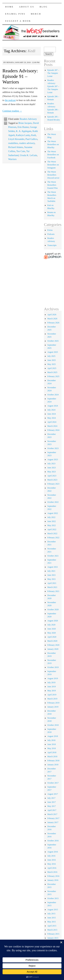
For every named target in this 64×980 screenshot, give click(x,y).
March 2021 (52, 587)
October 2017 (53, 783)
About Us (27, 7)
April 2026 (52, 315)
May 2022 (51, 525)
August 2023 (53, 460)
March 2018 (52, 756)
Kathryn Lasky (23, 135)
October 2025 (53, 341)
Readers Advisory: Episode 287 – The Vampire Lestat (53, 86)
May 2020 (51, 633)
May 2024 (51, 418)
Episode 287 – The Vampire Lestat (53, 73)
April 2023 (52, 476)
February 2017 (53, 818)
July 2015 (51, 914)
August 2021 (53, 567)
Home (9, 7)
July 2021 (51, 571)
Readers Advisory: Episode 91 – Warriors (20, 76)
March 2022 (52, 534)
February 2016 (53, 876)
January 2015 (53, 938)
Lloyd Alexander (16, 139)
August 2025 (53, 352)
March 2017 (52, 814)
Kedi (34, 135)
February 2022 (53, 538)
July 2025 (51, 356)
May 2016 (51, 864)
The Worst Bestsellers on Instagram (53, 165)
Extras (50, 230)
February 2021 (53, 591)
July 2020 (51, 625)
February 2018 (53, 761)
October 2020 (53, 610)
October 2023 (53, 448)
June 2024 (51, 414)
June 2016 (51, 860)
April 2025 (52, 368)
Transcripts (52, 245)
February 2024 (53, 430)
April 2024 (52, 422)
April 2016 (52, 868)
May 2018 (51, 748)
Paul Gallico (31, 139)
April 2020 (52, 637)
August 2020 (53, 621)
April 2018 (52, 752)
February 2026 (53, 323)
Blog (44, 7)
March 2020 (52, 641)
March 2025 (52, 372)
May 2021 (51, 579)
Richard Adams (16, 147)
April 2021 (52, 583)
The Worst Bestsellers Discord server (53, 175)
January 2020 (53, 649)
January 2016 (53, 880)
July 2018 (51, 740)
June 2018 (51, 744)
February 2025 (53, 376)
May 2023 (51, 472)
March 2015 (52, 930)
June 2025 (51, 360)
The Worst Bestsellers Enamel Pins (52, 185)
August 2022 (53, 513)
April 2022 (52, 529)
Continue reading (12, 111)
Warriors (12, 159)
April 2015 (52, 926)
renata (10, 62)
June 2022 (51, 521)
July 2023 (51, 464)
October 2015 (53, 898)
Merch (36, 14)
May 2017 (51, 806)
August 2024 (53, 406)
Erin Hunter (23, 127)
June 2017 (51, 802)
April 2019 (52, 695)
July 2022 (51, 517)
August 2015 (53, 910)
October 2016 (53, 841)
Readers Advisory (28, 119)
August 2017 (53, 794)
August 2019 (53, 678)
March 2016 (52, 872)
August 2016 (53, 852)
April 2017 (52, 810)
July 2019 (51, 683)
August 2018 (53, 736)
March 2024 (52, 426)
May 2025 (51, 364)
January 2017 (53, 822)
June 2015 (51, 918)
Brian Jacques (25, 123)
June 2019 (51, 687)
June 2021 (51, 575)
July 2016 (51, 856)
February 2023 (53, 484)
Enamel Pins (15, 14)
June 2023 (51, 468)
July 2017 (51, 798)
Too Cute (21, 151)
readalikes (13, 143)
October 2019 (53, 667)
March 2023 (52, 480)
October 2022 (53, 502)
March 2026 (52, 319)
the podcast (10, 100)
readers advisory (27, 143)
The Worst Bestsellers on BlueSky (53, 144)
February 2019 (53, 703)
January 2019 (53, 707)
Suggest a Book (18, 21)
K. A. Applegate (24, 131)
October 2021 (53, 556)
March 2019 (52, 699)
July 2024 (51, 410)
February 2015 (53, 934)
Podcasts (51, 234)
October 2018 (53, 725)
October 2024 (53, 395)
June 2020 (51, 629)
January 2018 (53, 765)
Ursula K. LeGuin (28, 155)
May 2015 (51, 922)
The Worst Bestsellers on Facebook (53, 155)
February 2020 (53, 645)
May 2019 (51, 691)
